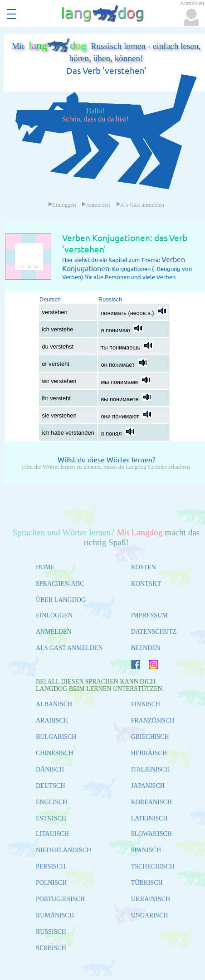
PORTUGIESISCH (60, 899)
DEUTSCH (51, 786)
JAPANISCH (148, 786)
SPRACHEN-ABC (60, 584)
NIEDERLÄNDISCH (63, 850)
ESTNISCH (51, 818)
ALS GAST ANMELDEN (69, 648)
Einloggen (62, 205)
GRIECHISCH (150, 737)
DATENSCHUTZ (154, 632)
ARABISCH (52, 720)
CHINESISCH (54, 753)
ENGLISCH (51, 802)
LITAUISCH (52, 834)
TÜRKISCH (147, 883)
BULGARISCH (56, 737)
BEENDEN (146, 648)
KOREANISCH (151, 802)
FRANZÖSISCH (153, 720)
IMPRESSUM (149, 615)
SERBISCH (51, 948)
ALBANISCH (54, 704)
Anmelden (96, 205)
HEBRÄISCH (149, 753)
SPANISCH (146, 850)
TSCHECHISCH (153, 866)
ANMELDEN (54, 632)
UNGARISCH (150, 915)
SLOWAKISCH (151, 834)
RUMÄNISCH (55, 915)
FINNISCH (146, 704)
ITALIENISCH (151, 769)
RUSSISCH (51, 932)
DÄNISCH (50, 769)
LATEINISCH (149, 818)
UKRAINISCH (151, 899)
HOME (45, 567)
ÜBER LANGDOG (61, 600)
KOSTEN (144, 567)
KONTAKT (146, 584)
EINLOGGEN (54, 615)
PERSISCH (51, 866)
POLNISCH (51, 883)
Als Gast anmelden (140, 205)
